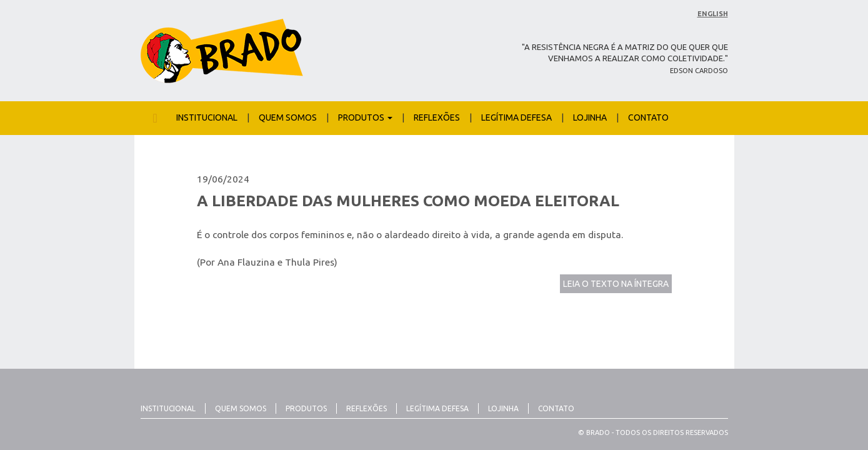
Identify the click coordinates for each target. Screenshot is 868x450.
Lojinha (590, 117)
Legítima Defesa (516, 117)
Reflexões (437, 117)
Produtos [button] (365, 117)
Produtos (306, 408)
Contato (648, 117)
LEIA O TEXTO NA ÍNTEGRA (616, 284)
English (713, 14)
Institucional (207, 117)
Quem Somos (288, 117)
